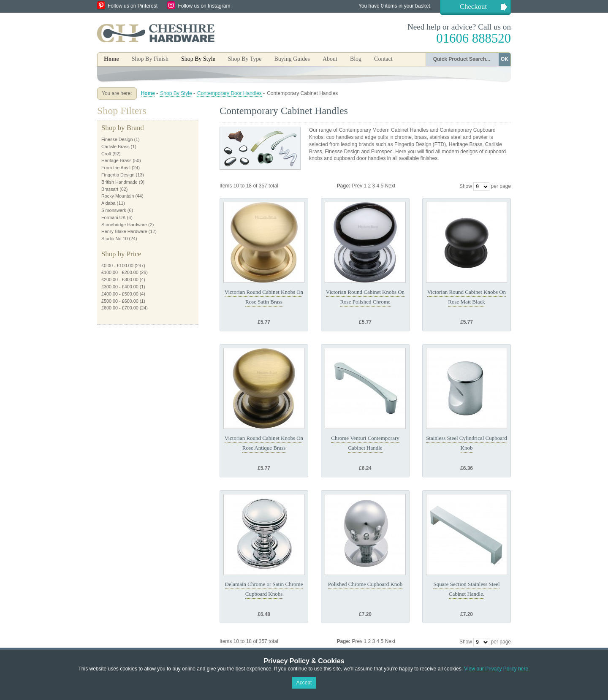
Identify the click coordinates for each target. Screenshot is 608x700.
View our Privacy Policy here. (497, 669)
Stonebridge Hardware (124, 225)
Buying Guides (292, 59)
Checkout (473, 7)
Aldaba (109, 203)
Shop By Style (176, 93)
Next (390, 186)
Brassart (110, 189)
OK (505, 59)
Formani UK (114, 217)
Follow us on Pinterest (133, 6)
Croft (106, 154)
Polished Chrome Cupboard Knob (365, 584)
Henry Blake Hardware (124, 231)
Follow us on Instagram (204, 6)
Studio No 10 (114, 239)
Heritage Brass (116, 160)
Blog (356, 59)
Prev (358, 186)
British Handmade (119, 182)
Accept (304, 683)
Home (111, 59)
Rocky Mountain (118, 196)
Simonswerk (114, 210)
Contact (383, 59)
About (330, 59)
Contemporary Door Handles (229, 93)
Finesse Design (117, 139)
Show (466, 186)
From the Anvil (116, 168)
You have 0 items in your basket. (395, 6)
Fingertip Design (118, 175)
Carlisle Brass (115, 147)
